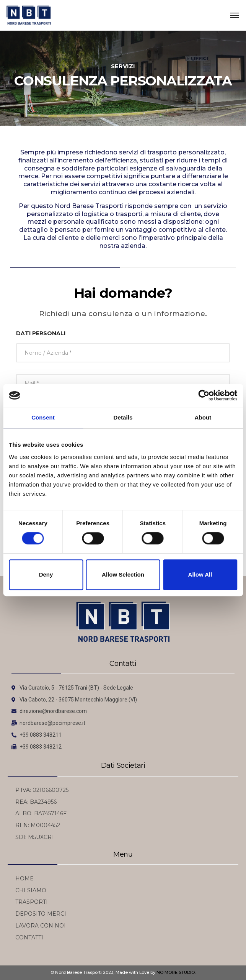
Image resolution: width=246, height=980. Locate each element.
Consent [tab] (43, 417)
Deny (46, 574)
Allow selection (123, 574)
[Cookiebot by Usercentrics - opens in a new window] (204, 395)
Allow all (200, 574)
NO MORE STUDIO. (176, 972)
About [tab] (203, 417)
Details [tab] (123, 417)
